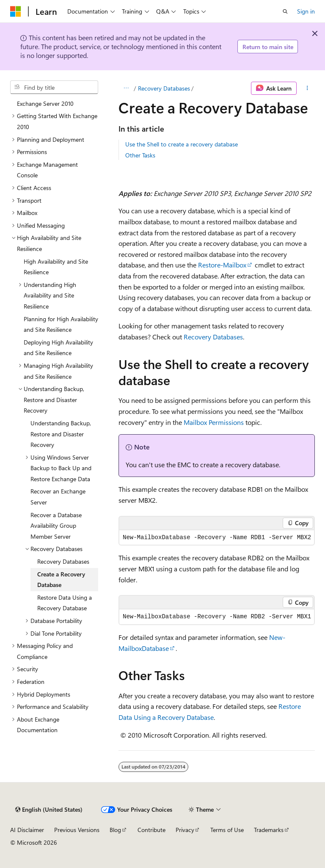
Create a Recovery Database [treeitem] (61, 580)
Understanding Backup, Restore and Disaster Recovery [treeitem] (61, 434)
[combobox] (54, 87)
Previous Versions (77, 830)
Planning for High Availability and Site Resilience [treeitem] (61, 324)
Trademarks (269, 830)
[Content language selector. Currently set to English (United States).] (49, 810)
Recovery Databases (164, 88)
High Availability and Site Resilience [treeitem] (56, 267)
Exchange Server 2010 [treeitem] (45, 103)
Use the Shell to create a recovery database (182, 144)
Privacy (185, 830)
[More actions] (307, 88)
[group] (217, 617)
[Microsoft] (16, 11)
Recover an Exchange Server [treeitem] (58, 497)
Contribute (151, 830)
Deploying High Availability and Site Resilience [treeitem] (58, 348)
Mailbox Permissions (214, 422)
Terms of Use (227, 830)
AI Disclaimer (27, 830)
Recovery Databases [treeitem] (63, 561)
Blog (115, 830)
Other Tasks (140, 155)
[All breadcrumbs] (126, 88)
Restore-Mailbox (222, 265)
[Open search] (285, 11)
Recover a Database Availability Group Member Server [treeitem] (56, 526)
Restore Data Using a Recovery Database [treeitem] (65, 603)
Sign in (306, 11)
